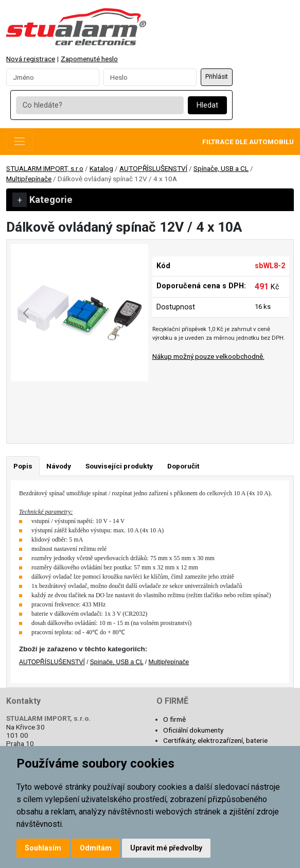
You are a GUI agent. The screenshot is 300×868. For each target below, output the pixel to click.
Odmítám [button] (96, 848)
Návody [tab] (59, 466)
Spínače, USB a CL (221, 168)
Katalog (101, 168)
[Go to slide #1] (53, 404)
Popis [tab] (23, 466)
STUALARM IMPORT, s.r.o (45, 168)
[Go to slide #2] (107, 404)
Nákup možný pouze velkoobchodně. (208, 356)
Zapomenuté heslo (89, 59)
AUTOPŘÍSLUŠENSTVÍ (153, 168)
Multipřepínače (29, 179)
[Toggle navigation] (20, 142)
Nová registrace (31, 59)
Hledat (207, 105)
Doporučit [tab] (183, 466)
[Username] (53, 77)
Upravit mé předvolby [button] (166, 848)
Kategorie (42, 200)
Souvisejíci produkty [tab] (119, 466)
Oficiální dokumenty (193, 730)
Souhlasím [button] (43, 848)
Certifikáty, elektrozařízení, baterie (215, 740)
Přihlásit (217, 77)
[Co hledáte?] (100, 106)
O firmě (174, 719)
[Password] (150, 77)
